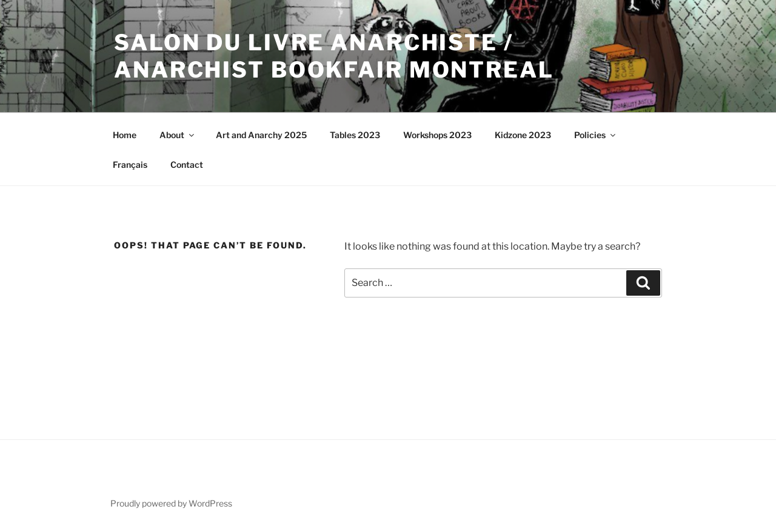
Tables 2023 (355, 135)
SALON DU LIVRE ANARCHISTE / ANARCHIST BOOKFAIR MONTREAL (334, 56)
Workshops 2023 (437, 135)
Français (130, 165)
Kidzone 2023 (523, 135)
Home (125, 135)
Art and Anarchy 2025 (261, 135)
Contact (187, 165)
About (178, 135)
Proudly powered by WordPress (171, 503)
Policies (596, 135)
